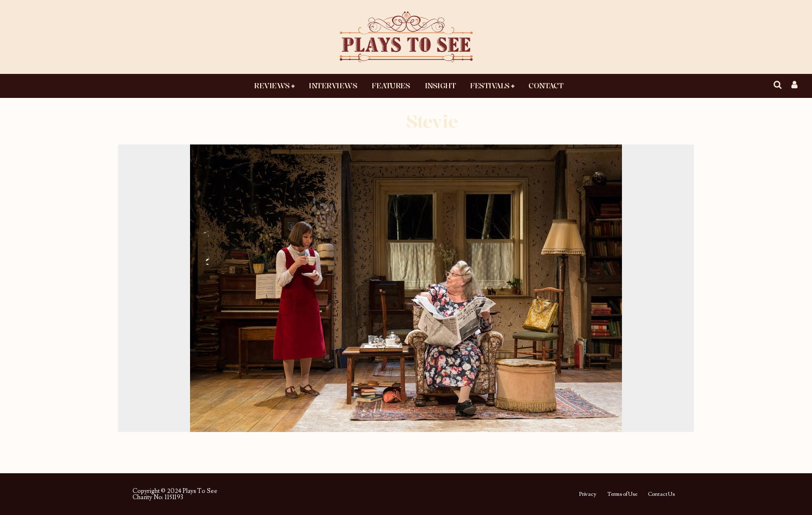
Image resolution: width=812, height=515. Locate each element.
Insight (440, 85)
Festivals (490, 85)
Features (391, 85)
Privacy (588, 494)
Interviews (333, 85)
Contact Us (661, 494)
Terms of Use (622, 494)
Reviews (272, 85)
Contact (546, 85)
